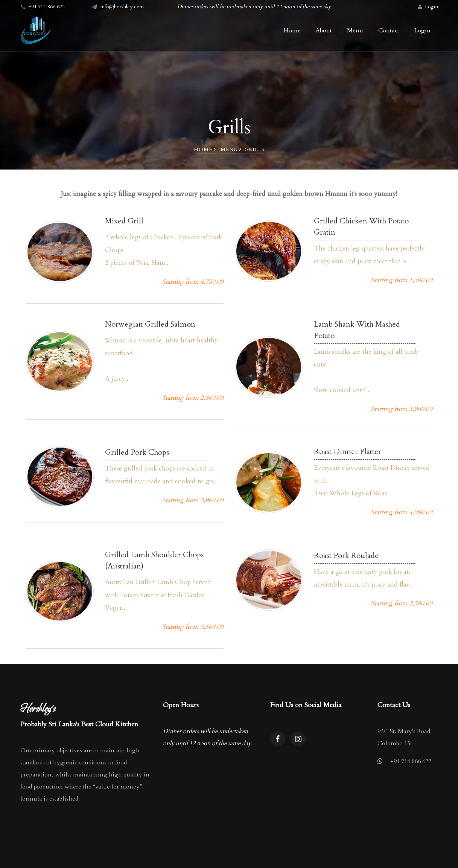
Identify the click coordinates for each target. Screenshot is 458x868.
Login (431, 7)
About (324, 31)
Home (205, 150)
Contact (389, 31)
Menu (231, 150)
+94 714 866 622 (411, 761)
